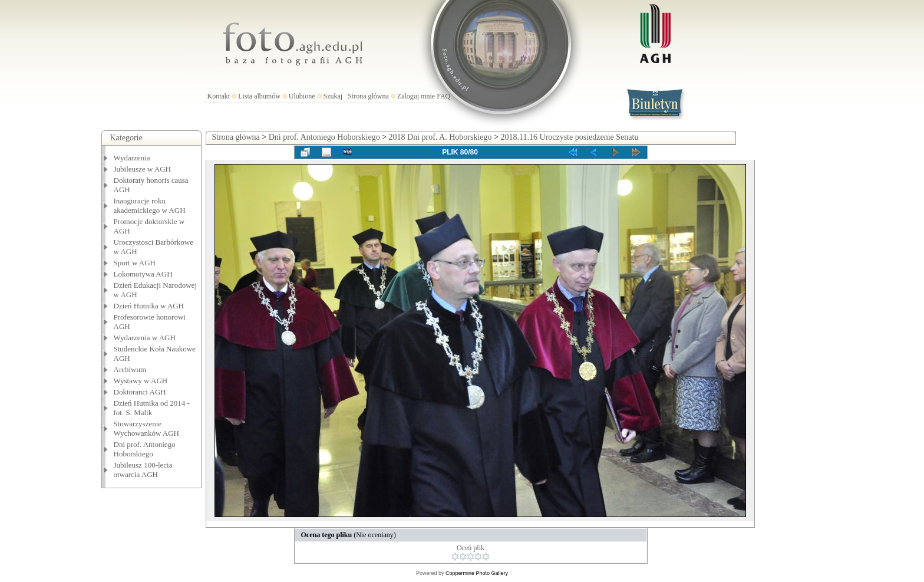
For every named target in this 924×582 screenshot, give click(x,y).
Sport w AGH (135, 263)
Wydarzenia (132, 158)
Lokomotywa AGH (143, 274)
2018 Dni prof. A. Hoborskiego (440, 137)
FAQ (443, 96)
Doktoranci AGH (140, 392)
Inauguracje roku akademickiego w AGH (150, 205)
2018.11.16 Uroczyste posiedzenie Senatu (569, 137)
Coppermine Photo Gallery (477, 573)
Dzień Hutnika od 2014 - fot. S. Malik (152, 408)
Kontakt (219, 96)
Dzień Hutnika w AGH (149, 306)
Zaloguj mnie (416, 96)
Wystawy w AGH (141, 381)
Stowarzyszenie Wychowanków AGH (147, 428)
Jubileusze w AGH (143, 169)
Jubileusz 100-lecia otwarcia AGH (143, 470)
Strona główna (368, 96)
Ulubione (302, 96)
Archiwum (130, 369)
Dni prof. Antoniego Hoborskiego (145, 449)
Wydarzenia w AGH (145, 338)
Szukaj (333, 96)
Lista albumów (259, 96)
